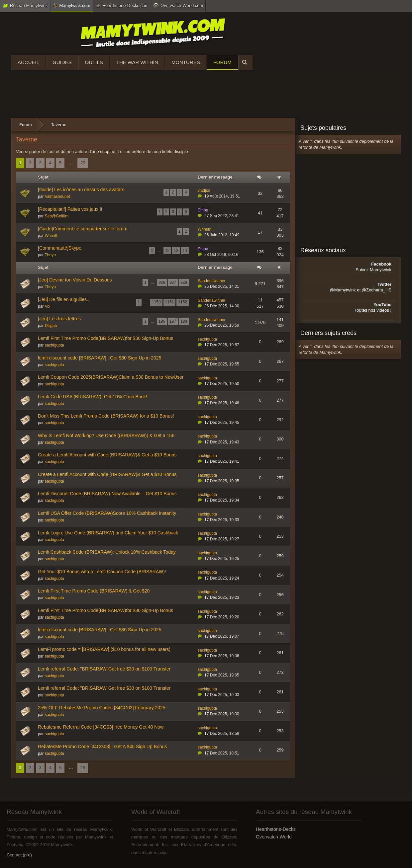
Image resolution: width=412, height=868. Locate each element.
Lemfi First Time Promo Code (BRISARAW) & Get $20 (94, 591)
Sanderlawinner (211, 281)
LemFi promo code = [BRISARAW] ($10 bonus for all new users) (104, 649)
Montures (186, 62)
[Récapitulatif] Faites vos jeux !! (70, 209)
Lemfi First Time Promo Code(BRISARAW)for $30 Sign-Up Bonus (105, 338)
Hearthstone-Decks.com (122, 6)
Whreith (52, 236)
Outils (94, 62)
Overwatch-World (274, 837)
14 (185, 251)
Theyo (50, 255)
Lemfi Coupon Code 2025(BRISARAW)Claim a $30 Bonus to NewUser (111, 377)
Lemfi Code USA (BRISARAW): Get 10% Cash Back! (93, 397)
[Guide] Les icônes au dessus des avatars (81, 190)
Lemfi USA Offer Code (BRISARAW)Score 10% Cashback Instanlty (107, 513)
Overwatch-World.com (178, 5)
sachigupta (54, 345)
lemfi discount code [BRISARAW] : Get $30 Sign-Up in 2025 (100, 358)
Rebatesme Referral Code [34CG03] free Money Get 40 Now (101, 727)
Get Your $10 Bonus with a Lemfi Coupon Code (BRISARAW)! (102, 572)
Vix (48, 306)
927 (173, 282)
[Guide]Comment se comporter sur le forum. (83, 229)
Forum (222, 62)
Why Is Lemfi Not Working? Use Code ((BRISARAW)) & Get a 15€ (106, 435)
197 (173, 321)
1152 (183, 302)
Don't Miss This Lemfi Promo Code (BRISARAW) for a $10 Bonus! (106, 416)
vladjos (204, 191)
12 (167, 251)
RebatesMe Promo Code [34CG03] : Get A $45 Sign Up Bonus (102, 747)
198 (184, 321)
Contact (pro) (19, 855)
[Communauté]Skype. (60, 248)
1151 (170, 302)
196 (162, 321)
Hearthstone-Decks (276, 829)
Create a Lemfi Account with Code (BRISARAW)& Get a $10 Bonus (107, 455)
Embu (203, 210)
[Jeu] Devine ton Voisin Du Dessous (75, 280)
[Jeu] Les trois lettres (59, 319)
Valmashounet (57, 197)
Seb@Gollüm (57, 216)
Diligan (51, 326)
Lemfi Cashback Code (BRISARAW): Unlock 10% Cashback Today (107, 552)
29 (83, 163)
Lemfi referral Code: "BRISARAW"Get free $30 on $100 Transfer (104, 669)
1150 (156, 302)
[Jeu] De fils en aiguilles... (64, 299)
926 (162, 282)
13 (176, 251)
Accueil (28, 62)
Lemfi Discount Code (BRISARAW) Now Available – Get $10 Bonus (107, 494)
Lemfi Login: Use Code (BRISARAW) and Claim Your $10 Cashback (108, 533)
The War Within (137, 62)
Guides (62, 62)
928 (184, 282)
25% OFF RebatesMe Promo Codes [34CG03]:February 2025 (102, 708)
